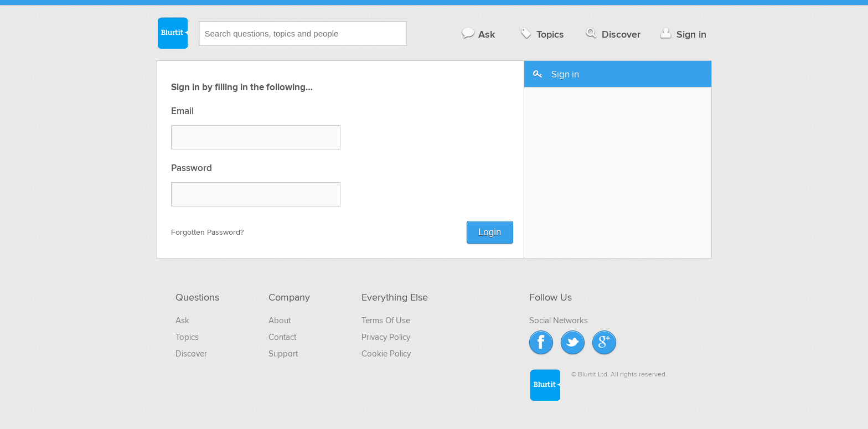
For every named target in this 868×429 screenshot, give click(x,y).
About (280, 321)
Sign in (682, 34)
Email (182, 112)
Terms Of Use (386, 321)
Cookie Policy (386, 354)
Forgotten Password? (207, 232)
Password (192, 169)
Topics (541, 34)
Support (283, 354)
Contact (282, 337)
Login (490, 232)
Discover (612, 34)
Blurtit (172, 33)
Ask (478, 34)
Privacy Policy (386, 337)
